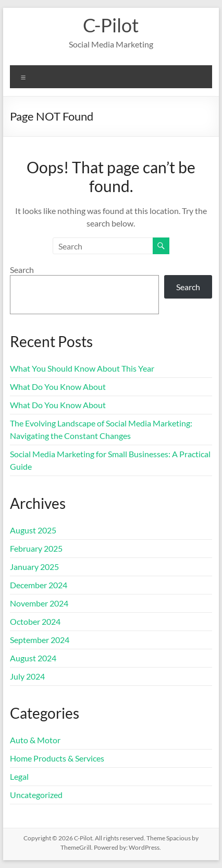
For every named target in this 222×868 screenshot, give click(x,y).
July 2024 (27, 676)
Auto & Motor (35, 740)
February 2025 (36, 548)
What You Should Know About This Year (82, 368)
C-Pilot (111, 25)
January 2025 (34, 567)
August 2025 (33, 530)
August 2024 (33, 658)
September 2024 (40, 640)
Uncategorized (36, 795)
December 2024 (39, 585)
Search (22, 270)
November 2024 (39, 603)
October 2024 (35, 621)
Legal (19, 776)
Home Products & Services (57, 758)
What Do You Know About (58, 387)
